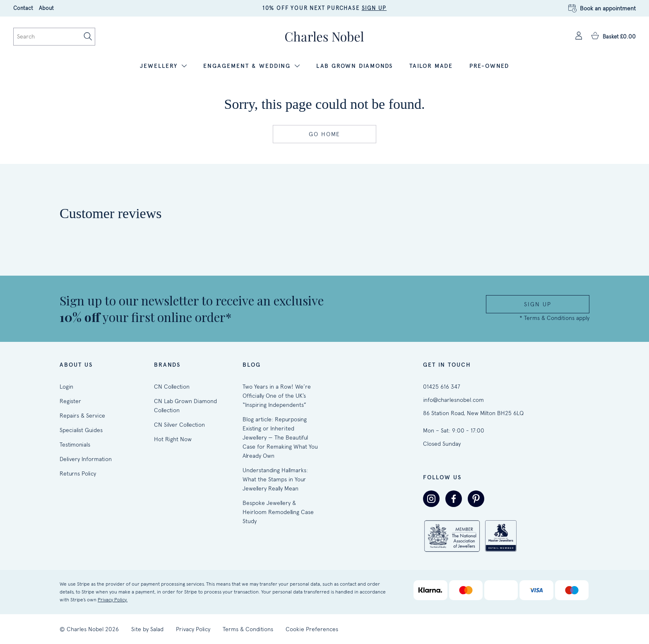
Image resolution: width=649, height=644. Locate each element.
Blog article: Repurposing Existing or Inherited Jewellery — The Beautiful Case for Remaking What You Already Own (280, 437)
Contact (23, 8)
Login (66, 387)
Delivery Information (86, 459)
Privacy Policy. (113, 600)
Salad (157, 629)
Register (70, 401)
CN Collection (172, 387)
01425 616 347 (442, 387)
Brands (167, 365)
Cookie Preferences (312, 629)
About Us (76, 365)
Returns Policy (78, 473)
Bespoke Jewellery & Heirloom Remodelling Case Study (278, 512)
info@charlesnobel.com (453, 400)
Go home (324, 134)
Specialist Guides (81, 430)
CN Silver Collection (179, 425)
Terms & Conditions (248, 629)
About (46, 8)
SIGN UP (374, 8)
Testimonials (75, 445)
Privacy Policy (193, 629)
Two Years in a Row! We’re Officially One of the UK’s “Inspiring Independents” (277, 396)
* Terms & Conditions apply (554, 318)
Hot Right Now (173, 439)
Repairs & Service (82, 416)
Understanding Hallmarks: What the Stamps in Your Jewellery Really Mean (275, 479)
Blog (252, 365)
